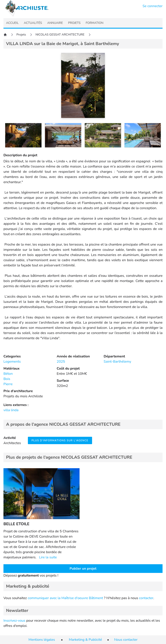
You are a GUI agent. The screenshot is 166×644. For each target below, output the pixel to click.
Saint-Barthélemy (117, 362)
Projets (21, 35)
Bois (7, 379)
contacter (146, 598)
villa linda (11, 410)
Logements (12, 362)
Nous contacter (126, 640)
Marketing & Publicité (85, 640)
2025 (61, 362)
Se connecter (153, 6)
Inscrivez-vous (14, 621)
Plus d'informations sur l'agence (60, 440)
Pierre (8, 384)
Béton (8, 374)
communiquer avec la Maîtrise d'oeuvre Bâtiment (65, 598)
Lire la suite (48, 557)
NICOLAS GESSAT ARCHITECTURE (60, 35)
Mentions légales (42, 640)
